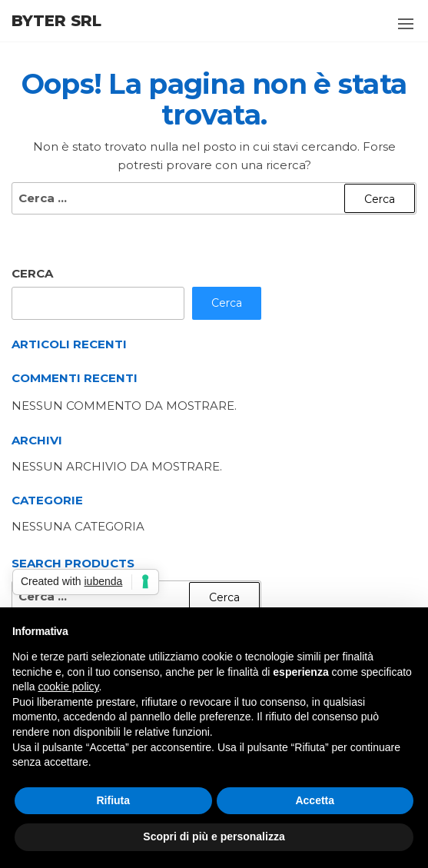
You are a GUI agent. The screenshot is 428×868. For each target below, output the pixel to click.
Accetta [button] (315, 800)
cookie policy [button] (68, 687)
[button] (406, 24)
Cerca (32, 273)
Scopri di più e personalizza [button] (214, 836)
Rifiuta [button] (113, 800)
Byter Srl (56, 21)
